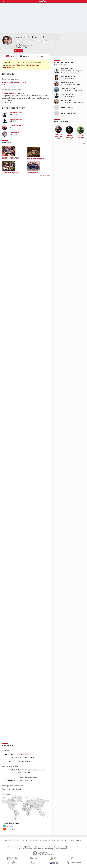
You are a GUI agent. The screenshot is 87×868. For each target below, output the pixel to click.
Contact (23, 847)
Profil (12, 56)
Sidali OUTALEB (67, 94)
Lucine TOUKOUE (80, 136)
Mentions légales (38, 849)
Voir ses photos (45, 176)
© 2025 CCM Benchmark (60, 849)
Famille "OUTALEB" (68, 113)
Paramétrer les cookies (26, 849)
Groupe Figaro (48, 849)
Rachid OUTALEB (68, 100)
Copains (42, 56)
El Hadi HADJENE (16, 113)
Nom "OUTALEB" (67, 107)
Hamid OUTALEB (67, 82)
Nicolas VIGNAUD (16, 119)
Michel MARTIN (15, 126)
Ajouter (19, 51)
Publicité (32, 847)
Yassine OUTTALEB (68, 88)
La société (45, 847)
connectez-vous (18, 65)
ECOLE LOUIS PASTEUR (12, 83)
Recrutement (62, 847)
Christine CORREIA (58, 136)
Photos (26, 56)
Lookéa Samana (9, 93)
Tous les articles (53, 847)
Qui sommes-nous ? (14, 847)
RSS (27, 847)
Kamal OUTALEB (67, 69)
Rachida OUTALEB (68, 76)
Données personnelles (73, 847)
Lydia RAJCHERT (16, 132)
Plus (83, 144)
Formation (38, 847)
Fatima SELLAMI (69, 136)
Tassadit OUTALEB (34, 173)
